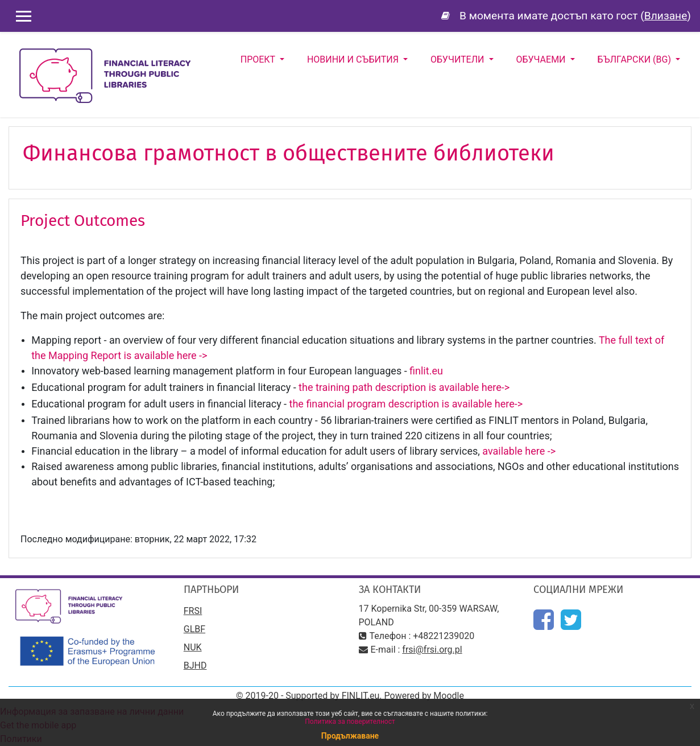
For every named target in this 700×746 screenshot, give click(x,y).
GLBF (194, 629)
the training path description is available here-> (404, 387)
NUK (193, 647)
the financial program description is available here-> (406, 404)
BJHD (195, 665)
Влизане (666, 16)
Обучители (459, 59)
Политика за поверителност (350, 722)
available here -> (520, 451)
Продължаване (350, 736)
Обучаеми (542, 59)
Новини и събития (354, 59)
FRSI (193, 611)
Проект (259, 59)
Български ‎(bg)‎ (635, 59)
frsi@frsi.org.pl (432, 650)
